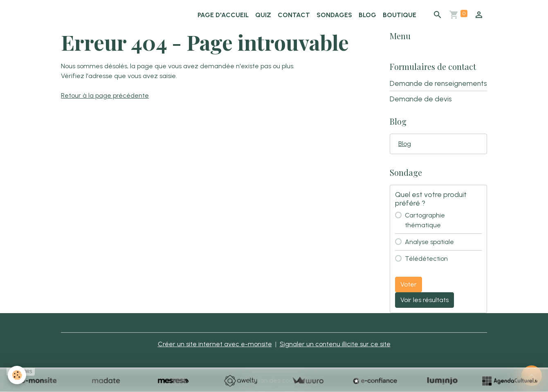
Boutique (400, 15)
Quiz (263, 15)
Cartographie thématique (425, 220)
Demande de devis (421, 99)
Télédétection (426, 259)
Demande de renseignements (438, 83)
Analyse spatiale (429, 242)
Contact (294, 15)
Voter (409, 284)
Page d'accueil (223, 15)
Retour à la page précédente (105, 95)
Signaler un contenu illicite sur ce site (335, 344)
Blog (367, 15)
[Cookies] (17, 375)
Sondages (334, 15)
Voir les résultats (424, 300)
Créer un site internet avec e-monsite (215, 344)
